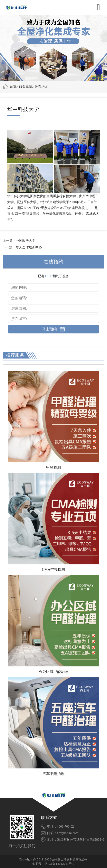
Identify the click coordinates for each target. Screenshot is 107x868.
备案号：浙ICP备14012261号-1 (53, 864)
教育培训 (41, 87)
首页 (13, 87)
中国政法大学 (26, 241)
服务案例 (26, 87)
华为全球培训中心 (29, 247)
